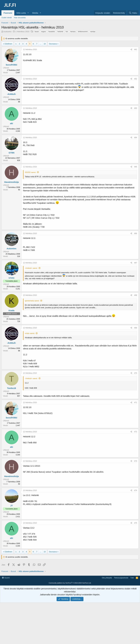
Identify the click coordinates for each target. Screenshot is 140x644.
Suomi (6, 619)
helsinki (60, 32)
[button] (28, 13)
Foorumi (8, 13)
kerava (73, 32)
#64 (136, 138)
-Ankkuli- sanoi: (31, 268)
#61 (136, 50)
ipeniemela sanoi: (32, 301)
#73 (136, 461)
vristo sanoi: (30, 333)
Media (35, 13)
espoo (43, 32)
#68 (136, 295)
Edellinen (8, 44)
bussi (37, 32)
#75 (136, 523)
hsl (67, 32)
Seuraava (53, 44)
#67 (136, 263)
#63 (136, 108)
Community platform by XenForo (70, 624)
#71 (136, 403)
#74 (136, 490)
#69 (136, 328)
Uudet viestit (7, 18)
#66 (136, 233)
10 (45, 44)
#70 (136, 373)
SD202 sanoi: (30, 172)
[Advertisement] (71, 582)
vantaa (93, 32)
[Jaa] (131, 50)
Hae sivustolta (20, 18)
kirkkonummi (83, 32)
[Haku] (133, 13)
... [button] (40, 44)
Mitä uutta (21, 13)
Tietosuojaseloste (121, 619)
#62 (136, 79)
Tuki (132, 619)
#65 (136, 167)
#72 (136, 432)
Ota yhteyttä (107, 619)
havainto (52, 32)
